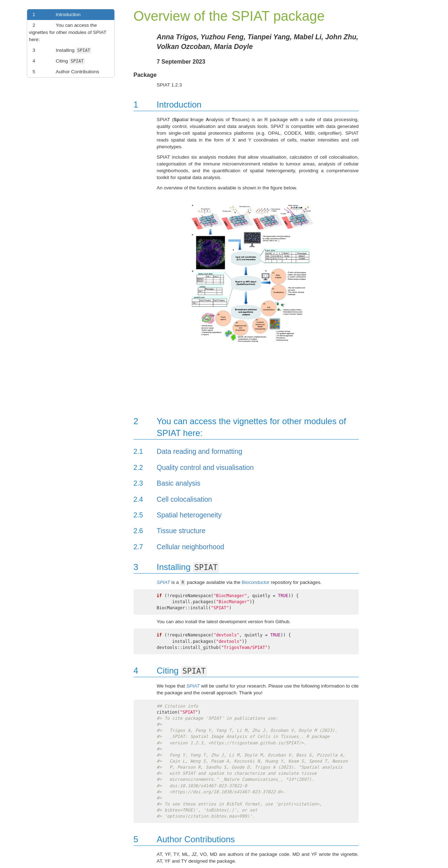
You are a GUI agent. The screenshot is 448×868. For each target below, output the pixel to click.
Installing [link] (60, 50)
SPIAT (164, 582)
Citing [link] (57, 61)
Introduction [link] (55, 15)
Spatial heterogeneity (189, 515)
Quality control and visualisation (205, 468)
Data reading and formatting (200, 452)
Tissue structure (181, 531)
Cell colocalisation (185, 499)
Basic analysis (179, 483)
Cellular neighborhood (191, 547)
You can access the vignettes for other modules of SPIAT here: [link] (68, 32)
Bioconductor (256, 582)
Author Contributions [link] (64, 72)
